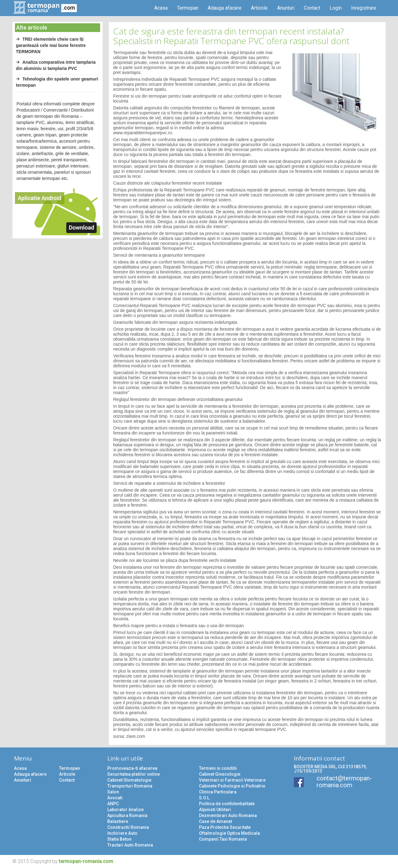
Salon (113, 792)
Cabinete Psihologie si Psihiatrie (232, 786)
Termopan (188, 8)
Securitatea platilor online (134, 774)
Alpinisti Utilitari (215, 810)
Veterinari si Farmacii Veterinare (232, 780)
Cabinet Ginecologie (220, 774)
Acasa (161, 8)
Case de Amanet (215, 821)
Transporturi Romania (130, 786)
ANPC (113, 804)
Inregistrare (364, 8)
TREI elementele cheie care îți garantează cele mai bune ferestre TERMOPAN (51, 45)
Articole (259, 8)
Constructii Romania (128, 827)
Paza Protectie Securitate (225, 827)
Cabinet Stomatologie (129, 780)
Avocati (115, 798)
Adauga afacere (225, 8)
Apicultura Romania (127, 815)
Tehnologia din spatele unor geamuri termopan (57, 82)
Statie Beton (119, 839)
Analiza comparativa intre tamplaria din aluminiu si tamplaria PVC (56, 65)
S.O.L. (205, 798)
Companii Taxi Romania (223, 839)
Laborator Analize (125, 810)
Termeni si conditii (218, 768)
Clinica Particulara (218, 792)
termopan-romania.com (86, 861)
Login (336, 8)
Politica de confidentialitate (227, 804)
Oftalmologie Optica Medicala (229, 833)
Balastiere (118, 821)
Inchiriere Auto (122, 833)
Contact (312, 8)
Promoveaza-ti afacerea (132, 768)
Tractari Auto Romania (130, 845)
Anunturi (286, 8)
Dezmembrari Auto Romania (228, 815)
